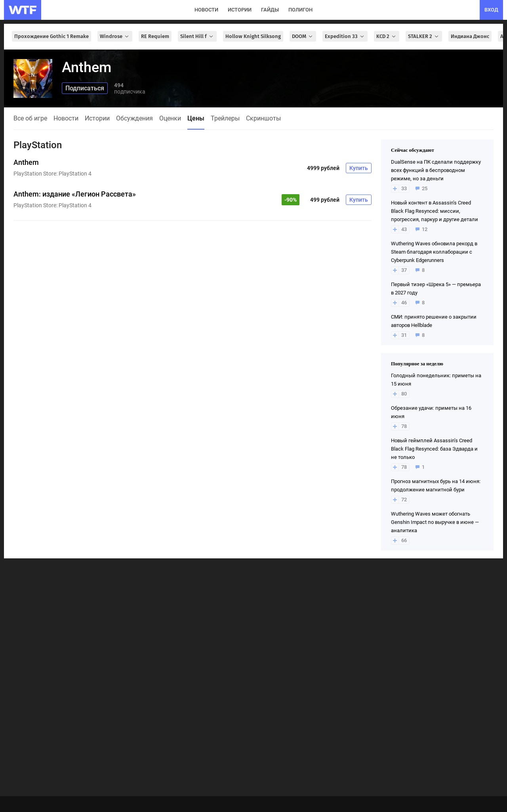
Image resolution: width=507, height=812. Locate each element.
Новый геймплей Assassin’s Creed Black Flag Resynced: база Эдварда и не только (434, 449)
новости (206, 10)
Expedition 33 (345, 36)
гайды (270, 10)
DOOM (303, 36)
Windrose (115, 36)
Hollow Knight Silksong (253, 36)
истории (240, 10)
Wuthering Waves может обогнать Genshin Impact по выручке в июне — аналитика (435, 522)
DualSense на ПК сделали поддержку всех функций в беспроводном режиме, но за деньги (436, 170)
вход (491, 10)
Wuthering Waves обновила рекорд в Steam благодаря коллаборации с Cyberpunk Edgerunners (434, 252)
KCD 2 (387, 36)
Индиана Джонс (470, 36)
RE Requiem (155, 36)
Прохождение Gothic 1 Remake (51, 36)
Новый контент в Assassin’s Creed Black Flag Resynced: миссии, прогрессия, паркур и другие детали (435, 211)
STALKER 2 (424, 36)
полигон (300, 10)
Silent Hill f (197, 36)
